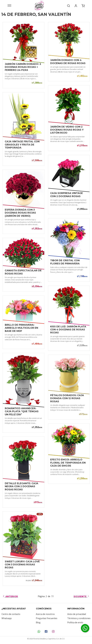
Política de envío (75, 622)
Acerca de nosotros (45, 614)
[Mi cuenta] (76, 5)
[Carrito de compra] (83, 5)
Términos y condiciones (79, 618)
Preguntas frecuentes (47, 618)
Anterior (10, 596)
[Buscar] (69, 5)
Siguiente (81, 596)
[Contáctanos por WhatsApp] (39, 631)
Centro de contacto (11, 614)
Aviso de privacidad (77, 614)
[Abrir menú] (9, 5)
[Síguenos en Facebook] (46, 631)
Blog (38, 622)
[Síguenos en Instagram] (53, 631)
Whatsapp (7, 618)
